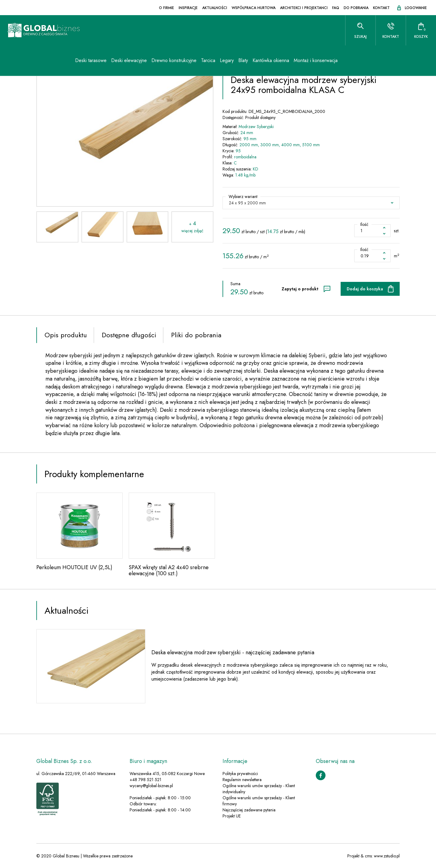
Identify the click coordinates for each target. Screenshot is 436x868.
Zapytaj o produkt (300, 289)
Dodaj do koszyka (365, 289)
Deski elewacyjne (129, 60)
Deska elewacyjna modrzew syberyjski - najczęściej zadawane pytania (233, 652)
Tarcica (208, 60)
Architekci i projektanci (304, 8)
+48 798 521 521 (145, 780)
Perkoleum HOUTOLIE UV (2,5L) (74, 567)
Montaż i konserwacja (316, 60)
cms (368, 856)
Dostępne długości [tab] (129, 335)
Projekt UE (232, 816)
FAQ (336, 8)
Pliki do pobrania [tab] (196, 335)
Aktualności (215, 8)
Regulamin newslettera (242, 780)
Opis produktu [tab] (66, 335)
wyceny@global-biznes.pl (151, 786)
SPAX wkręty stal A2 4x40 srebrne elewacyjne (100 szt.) (169, 570)
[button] (311, 203)
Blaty (243, 60)
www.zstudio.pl (387, 856)
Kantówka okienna (271, 60)
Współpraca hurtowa (254, 8)
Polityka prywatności (240, 774)
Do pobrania (356, 8)
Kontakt (381, 8)
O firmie (167, 8)
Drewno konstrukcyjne (174, 60)
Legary (227, 60)
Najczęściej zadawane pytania (249, 810)
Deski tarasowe (91, 60)
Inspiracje (188, 8)
